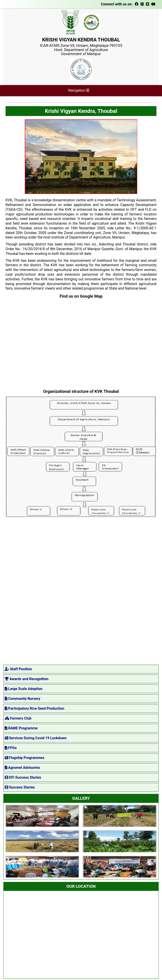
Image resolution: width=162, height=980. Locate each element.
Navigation (79, 90)
